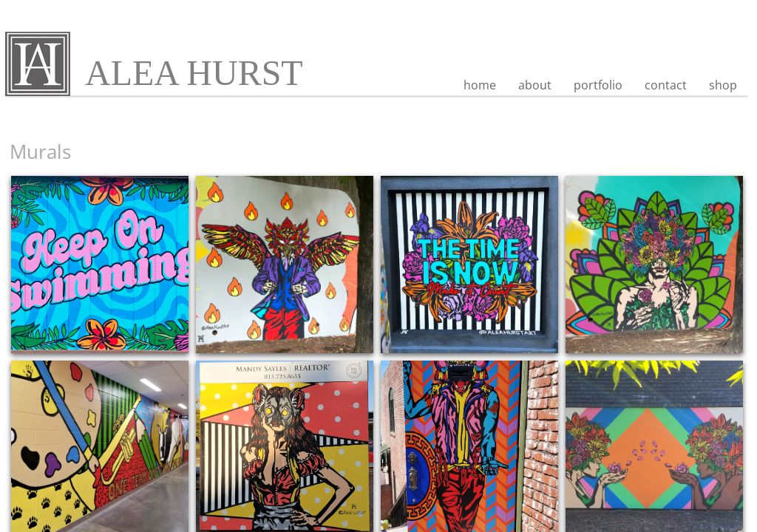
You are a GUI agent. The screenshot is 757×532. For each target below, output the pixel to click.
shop (723, 85)
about (535, 85)
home (480, 85)
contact (666, 85)
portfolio (598, 85)
